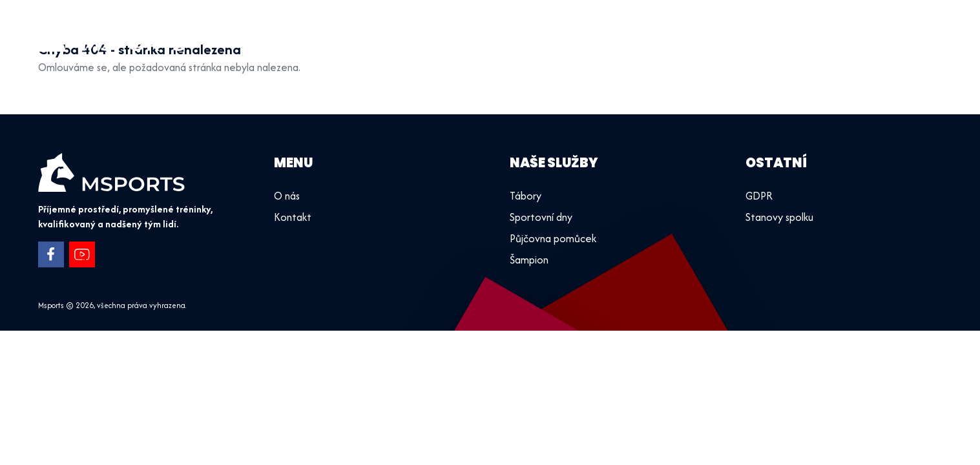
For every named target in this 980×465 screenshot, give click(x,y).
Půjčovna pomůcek (553, 238)
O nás (854, 32)
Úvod (588, 32)
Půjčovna (795, 32)
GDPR (759, 196)
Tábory (732, 32)
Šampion (529, 260)
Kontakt (911, 32)
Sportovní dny (657, 32)
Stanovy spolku (779, 217)
